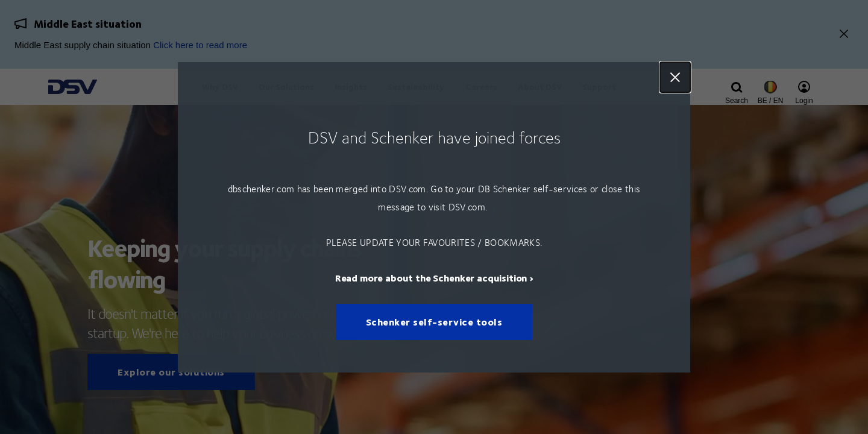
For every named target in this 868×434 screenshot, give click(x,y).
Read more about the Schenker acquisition (431, 277)
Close (675, 77)
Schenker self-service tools (434, 322)
